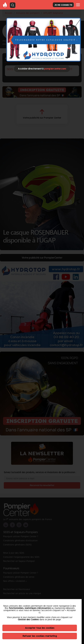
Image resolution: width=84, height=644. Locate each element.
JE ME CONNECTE (63, 5)
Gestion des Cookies (28, 619)
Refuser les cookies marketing (40, 636)
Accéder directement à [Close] (42, 69)
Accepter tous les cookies (40, 628)
